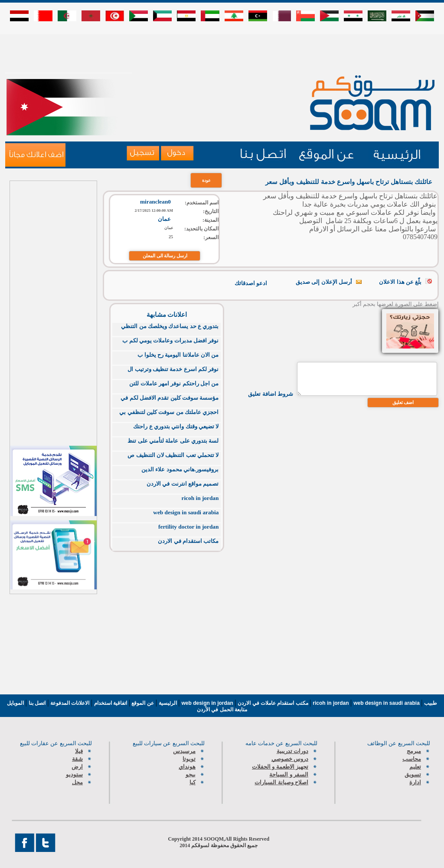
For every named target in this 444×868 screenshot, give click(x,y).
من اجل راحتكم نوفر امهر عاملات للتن (174, 383)
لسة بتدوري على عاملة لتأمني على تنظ (173, 441)
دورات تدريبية (292, 751)
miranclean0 (155, 202)
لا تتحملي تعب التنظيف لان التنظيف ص (173, 455)
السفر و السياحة (289, 774)
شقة (77, 759)
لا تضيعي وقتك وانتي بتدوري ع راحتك (176, 426)
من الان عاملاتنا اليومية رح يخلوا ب (178, 355)
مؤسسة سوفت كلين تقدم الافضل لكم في (170, 398)
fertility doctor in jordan (188, 527)
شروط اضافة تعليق (271, 394)
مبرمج (414, 751)
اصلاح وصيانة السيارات (281, 782)
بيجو (191, 774)
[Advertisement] (222, 53)
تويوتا (189, 759)
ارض (77, 767)
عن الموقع (142, 703)
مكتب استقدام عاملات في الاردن (274, 703)
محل (77, 782)
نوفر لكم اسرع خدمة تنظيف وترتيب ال (173, 369)
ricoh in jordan (200, 498)
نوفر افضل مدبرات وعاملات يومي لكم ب (170, 340)
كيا (193, 782)
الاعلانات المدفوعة (69, 703)
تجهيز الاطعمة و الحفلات (280, 767)
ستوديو (74, 774)
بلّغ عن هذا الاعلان (400, 282)
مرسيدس (184, 751)
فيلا (79, 751)
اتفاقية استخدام (110, 703)
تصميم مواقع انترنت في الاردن (183, 484)
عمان (164, 219)
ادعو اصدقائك (251, 283)
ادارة (415, 782)
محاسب (412, 759)
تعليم (415, 767)
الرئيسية (168, 703)
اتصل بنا (37, 703)
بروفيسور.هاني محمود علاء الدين (180, 469)
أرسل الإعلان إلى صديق (324, 282)
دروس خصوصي (290, 759)
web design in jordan (208, 703)
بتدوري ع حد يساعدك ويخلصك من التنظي (170, 326)
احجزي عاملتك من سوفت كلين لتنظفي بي (169, 412)
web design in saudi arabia (186, 512)
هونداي (187, 767)
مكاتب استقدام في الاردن (188, 541)
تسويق (413, 774)
